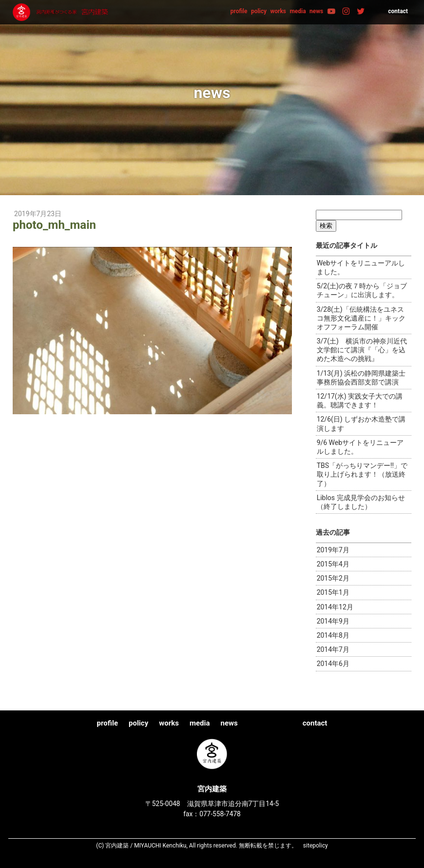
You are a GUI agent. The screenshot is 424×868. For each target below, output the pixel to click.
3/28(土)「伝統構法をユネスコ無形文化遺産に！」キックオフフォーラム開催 (361, 318)
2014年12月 (335, 607)
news (316, 11)
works (278, 11)
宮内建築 (61, 12)
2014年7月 (333, 649)
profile (239, 11)
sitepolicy (316, 846)
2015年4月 (333, 564)
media (298, 11)
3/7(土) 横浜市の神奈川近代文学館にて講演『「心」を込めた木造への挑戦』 (362, 350)
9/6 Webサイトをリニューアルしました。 (360, 447)
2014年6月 (333, 664)
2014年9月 (333, 621)
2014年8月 (333, 635)
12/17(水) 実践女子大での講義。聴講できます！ (360, 401)
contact (398, 11)
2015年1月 (333, 592)
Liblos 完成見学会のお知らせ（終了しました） (361, 502)
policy (259, 11)
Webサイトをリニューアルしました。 (361, 267)
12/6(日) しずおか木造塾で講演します (361, 424)
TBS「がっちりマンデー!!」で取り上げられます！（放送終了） (362, 474)
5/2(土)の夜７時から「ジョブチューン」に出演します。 (362, 290)
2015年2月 (333, 578)
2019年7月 (333, 550)
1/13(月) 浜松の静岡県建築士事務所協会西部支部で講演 (361, 378)
